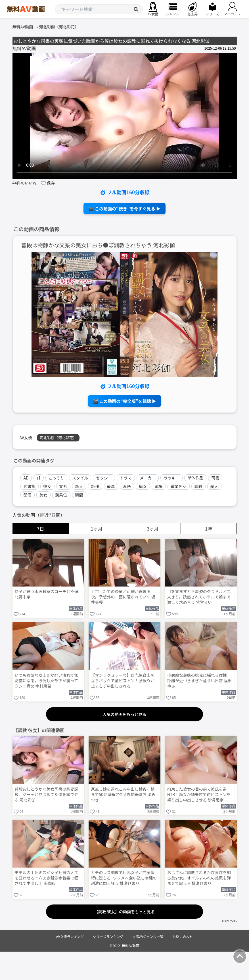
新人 (79, 486)
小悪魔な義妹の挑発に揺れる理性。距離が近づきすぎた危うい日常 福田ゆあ (199, 681)
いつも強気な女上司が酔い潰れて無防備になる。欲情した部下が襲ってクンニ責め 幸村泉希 (47, 681)
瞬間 (79, 495)
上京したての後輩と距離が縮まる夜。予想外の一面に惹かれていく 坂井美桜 (123, 597)
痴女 (143, 486)
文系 (63, 486)
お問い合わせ (183, 936)
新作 (95, 486)
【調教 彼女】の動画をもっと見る (124, 912)
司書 (215, 478)
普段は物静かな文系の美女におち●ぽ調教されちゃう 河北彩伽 (98, 245)
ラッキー (171, 478)
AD (26, 478)
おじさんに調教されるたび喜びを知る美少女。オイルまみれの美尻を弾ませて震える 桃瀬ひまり (199, 878)
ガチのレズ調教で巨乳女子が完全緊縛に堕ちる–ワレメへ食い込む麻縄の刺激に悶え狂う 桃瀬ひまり (124, 878)
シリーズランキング (108, 936)
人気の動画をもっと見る (125, 714)
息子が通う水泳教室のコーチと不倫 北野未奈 (47, 594)
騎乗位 (61, 495)
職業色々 (179, 486)
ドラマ (126, 478)
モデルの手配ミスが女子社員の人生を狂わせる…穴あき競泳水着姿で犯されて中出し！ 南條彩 (47, 878)
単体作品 (195, 478)
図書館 (30, 486)
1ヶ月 (97, 529)
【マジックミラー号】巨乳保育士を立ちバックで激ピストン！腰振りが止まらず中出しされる (123, 681)
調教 (198, 486)
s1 (39, 478)
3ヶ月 (153, 529)
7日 (40, 529)
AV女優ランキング (70, 936)
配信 (28, 495)
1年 (209, 529)
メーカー (148, 478)
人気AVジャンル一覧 (148, 936)
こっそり (56, 478)
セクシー (104, 478)
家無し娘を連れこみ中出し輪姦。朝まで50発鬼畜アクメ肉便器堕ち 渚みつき (123, 794)
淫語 (127, 486)
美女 (43, 495)
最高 (111, 486)
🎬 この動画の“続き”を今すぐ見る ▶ (124, 209)
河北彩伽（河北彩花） (58, 438)
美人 (214, 486)
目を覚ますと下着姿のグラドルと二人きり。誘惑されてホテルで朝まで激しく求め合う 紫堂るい (199, 597)
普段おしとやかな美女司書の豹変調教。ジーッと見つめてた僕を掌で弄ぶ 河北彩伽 (47, 794)
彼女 (47, 486)
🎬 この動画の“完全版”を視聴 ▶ (124, 401)
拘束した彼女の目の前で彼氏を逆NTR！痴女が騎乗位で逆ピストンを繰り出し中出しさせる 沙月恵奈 (199, 794)
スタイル (80, 478)
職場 (159, 486)
